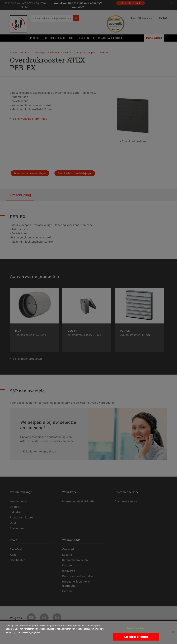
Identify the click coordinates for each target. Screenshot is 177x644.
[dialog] (88, 632)
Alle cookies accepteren (136, 637)
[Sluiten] (173, 632)
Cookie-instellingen (136, 628)
